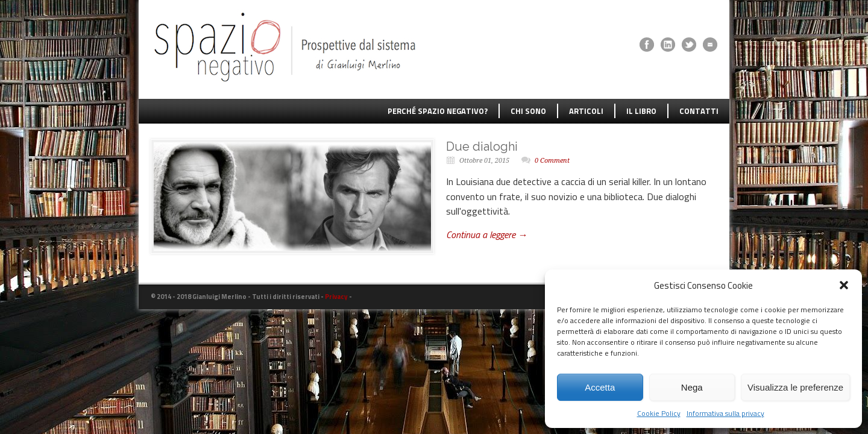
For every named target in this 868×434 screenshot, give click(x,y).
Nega (692, 387)
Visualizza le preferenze (795, 387)
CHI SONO (528, 111)
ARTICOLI (586, 111)
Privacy (336, 297)
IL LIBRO (641, 111)
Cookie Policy (659, 413)
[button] (844, 285)
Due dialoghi (482, 146)
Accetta (600, 387)
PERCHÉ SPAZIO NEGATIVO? (438, 111)
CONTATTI (699, 111)
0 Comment (552, 161)
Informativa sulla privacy (725, 413)
